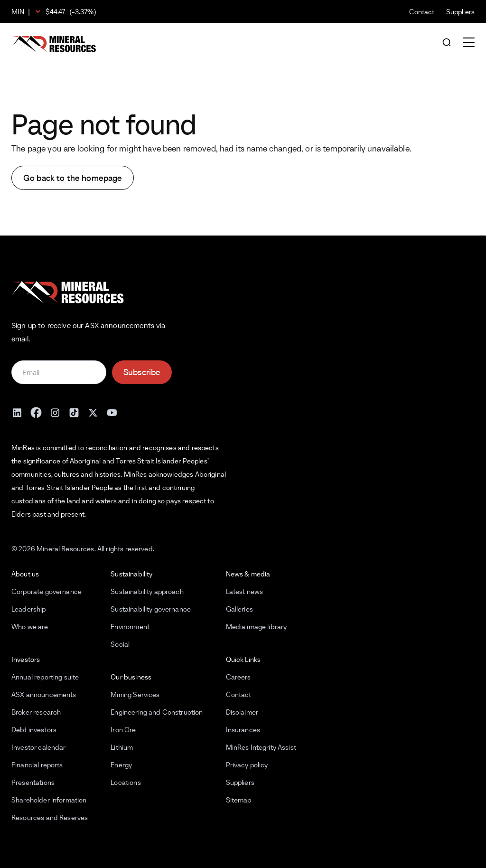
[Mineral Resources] (54, 44)
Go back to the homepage (73, 178)
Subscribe (142, 372)
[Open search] (447, 43)
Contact (422, 12)
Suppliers (460, 12)
